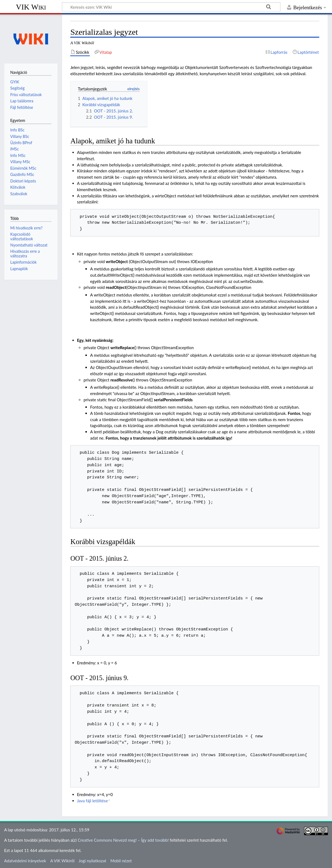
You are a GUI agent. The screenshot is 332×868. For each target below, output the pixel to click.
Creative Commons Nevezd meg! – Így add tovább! (123, 840)
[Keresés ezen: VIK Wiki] (171, 7)
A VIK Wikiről (62, 861)
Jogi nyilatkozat (92, 861)
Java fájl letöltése (92, 801)
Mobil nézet (121, 861)
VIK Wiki (31, 7)
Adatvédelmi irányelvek (25, 861)
